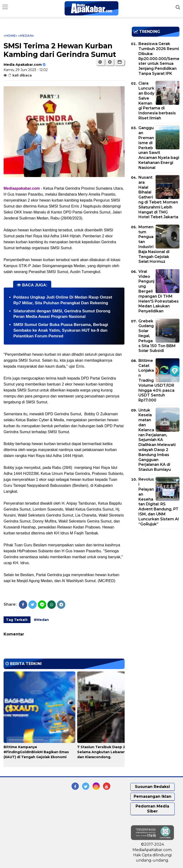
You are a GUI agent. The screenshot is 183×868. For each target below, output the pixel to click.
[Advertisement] (157, 560)
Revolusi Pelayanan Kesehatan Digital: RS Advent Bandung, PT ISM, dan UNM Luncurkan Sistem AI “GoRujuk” (159, 502)
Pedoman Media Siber (152, 809)
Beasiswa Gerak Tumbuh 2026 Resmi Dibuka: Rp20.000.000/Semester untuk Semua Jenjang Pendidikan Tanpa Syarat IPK (159, 59)
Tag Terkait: (17, 620)
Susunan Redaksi (152, 787)
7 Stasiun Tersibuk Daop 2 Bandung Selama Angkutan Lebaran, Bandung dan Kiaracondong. (111, 752)
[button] (120, 62)
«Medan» (26, 36)
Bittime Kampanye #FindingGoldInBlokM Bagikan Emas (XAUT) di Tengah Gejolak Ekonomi (36, 752)
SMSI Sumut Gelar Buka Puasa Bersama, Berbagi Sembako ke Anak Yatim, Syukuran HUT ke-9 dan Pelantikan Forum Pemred (61, 330)
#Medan (41, 620)
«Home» (10, 36)
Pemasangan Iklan (152, 796)
